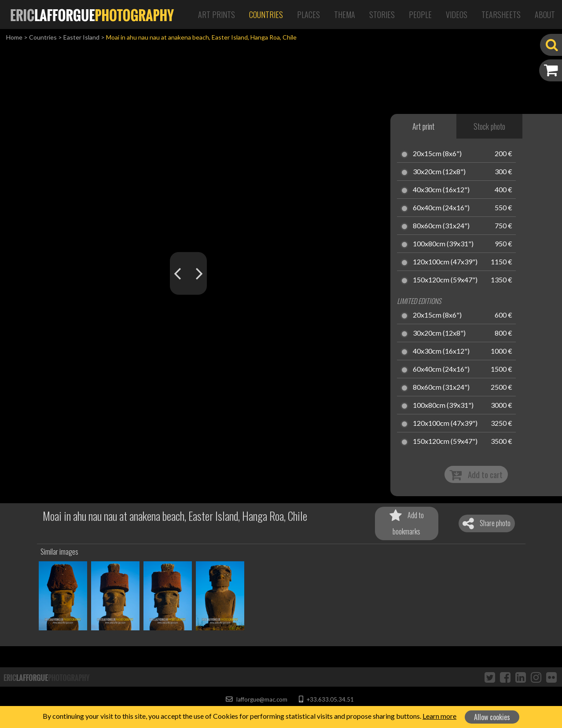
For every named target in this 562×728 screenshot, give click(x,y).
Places (309, 15)
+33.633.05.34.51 (326, 699)
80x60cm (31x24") (441, 226)
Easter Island (81, 37)
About (545, 15)
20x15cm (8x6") (437, 154)
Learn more (439, 716)
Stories (382, 15)
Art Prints (217, 15)
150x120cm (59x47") (445, 280)
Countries (266, 15)
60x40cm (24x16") (441, 208)
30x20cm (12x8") (439, 172)
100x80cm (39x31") (443, 244)
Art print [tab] (423, 126)
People (420, 15)
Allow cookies (492, 717)
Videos (457, 15)
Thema (345, 15)
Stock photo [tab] (489, 126)
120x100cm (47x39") (445, 262)
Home (14, 37)
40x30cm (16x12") (441, 190)
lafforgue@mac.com (257, 699)
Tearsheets (501, 15)
